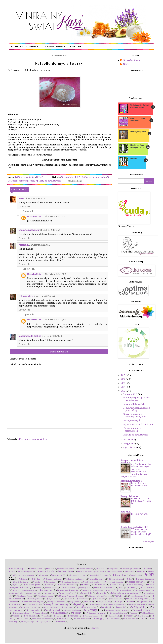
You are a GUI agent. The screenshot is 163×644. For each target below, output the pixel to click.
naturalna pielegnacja (138, 599)
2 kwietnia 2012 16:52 (50, 230)
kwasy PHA (85, 588)
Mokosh (120, 596)
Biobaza (130, 571)
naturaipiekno (26, 296)
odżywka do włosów (57, 602)
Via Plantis (23, 619)
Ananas (101, 569)
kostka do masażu (67, 585)
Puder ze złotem (73, 610)
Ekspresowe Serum (53, 579)
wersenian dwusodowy (43, 619)
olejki (131, 602)
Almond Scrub (36, 569)
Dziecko (24, 579)
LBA (121, 588)
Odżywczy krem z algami (33, 602)
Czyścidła (68, 177)
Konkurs (49, 585)
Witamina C (63, 619)
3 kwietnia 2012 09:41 (55, 320)
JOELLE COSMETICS (137, 582)
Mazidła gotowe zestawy (125, 593)
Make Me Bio (147, 588)
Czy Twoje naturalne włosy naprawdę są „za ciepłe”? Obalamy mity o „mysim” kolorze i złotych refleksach (136, 471)
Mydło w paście (54, 599)
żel (144, 619)
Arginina (113, 569)
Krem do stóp (116, 585)
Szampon (73, 616)
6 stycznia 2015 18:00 (52, 336)
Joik (152, 582)
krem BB (100, 585)
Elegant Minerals (115, 579)
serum (77, 613)
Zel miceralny (113, 619)
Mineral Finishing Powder (70, 596)
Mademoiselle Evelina (30, 336)
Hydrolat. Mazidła (114, 582)
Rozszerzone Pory (21, 613)
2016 (123, 379)
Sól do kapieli (31, 616)
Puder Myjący (34, 610)
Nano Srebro (83, 599)
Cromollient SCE (78, 575)
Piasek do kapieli (137, 604)
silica (16, 616)
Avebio (147, 569)
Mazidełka (87, 593)
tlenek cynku (143, 616)
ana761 (126, 64)
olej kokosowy (104, 602)
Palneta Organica (32, 604)
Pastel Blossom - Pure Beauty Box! (139, 484)
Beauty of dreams (129, 496)
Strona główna (25, 46)
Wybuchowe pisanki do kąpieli (139, 424)
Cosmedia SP (58, 575)
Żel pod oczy (27, 622)
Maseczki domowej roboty (119, 590)
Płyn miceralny (51, 607)
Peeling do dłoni (97, 604)
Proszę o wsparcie (140, 514)
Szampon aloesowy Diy (93, 616)
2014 (123, 387)
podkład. (106, 607)
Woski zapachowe (82, 619)
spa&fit (46, 616)
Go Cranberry (50, 582)
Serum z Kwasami (96, 613)
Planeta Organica (30, 607)
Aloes (50, 569)
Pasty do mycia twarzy (49, 181)
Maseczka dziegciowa (92, 590)
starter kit (59, 616)
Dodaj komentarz (59, 352)
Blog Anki (126, 512)
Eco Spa (36, 579)
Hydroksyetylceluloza (70, 582)
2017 (123, 375)
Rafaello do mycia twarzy (136, 435)
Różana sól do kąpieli (134, 404)
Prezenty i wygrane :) (138, 132)
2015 (123, 383)
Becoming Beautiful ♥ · (132, 481)
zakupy (98, 619)
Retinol (126, 610)
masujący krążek (68, 593)
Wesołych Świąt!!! (132, 421)
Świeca (128, 616)
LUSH (132, 587)
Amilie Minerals (86, 569)
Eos (129, 579)
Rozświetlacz (40, 613)
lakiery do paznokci (104, 588)
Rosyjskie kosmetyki (144, 610)
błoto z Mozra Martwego (24, 575)
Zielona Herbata (131, 619)
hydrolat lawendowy (92, 582)
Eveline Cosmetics (145, 579)
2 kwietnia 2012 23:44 (44, 296)
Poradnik (122, 607)
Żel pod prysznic (45, 622)
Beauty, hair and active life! (134, 527)
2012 (123, 391)
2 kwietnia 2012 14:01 (35, 198)
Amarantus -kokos (66, 569)
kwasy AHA (69, 588)
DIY (78, 177)
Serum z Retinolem (118, 613)
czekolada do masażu (99, 575)
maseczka (46, 590)
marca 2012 (129, 440)
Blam (151, 571)
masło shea (50, 593)
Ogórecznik (75, 602)
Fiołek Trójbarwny (21, 582)
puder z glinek (53, 610)
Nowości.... (134, 158)
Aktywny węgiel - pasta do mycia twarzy (136, 399)
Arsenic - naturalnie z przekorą (132, 461)
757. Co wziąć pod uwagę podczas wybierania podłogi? (141, 532)
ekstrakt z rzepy (96, 579)
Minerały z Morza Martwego (100, 596)
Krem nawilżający (135, 585)
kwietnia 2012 (131, 394)
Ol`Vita (89, 602)
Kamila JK (24, 245)
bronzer (43, 575)
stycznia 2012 (130, 447)
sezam (134, 613)
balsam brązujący (26, 571)
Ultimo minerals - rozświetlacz (132, 430)
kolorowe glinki (32, 585)
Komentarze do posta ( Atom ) (34, 439)
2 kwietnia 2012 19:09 (55, 274)
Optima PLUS (145, 602)
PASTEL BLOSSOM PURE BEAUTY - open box (141, 501)
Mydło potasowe (36, 599)
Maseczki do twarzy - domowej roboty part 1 (135, 415)
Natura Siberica (116, 599)
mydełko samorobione (139, 596)
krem (86, 585)
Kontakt (77, 46)
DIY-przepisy (54, 46)
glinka (37, 582)
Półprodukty (139, 607)
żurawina (60, 622)
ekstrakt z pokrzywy (75, 579)
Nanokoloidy (99, 599)
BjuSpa (141, 571)
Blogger (95, 628)
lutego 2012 (129, 444)
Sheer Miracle (148, 613)
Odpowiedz (24, 207)
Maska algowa (143, 590)
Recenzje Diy (112, 610)
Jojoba (16, 585)
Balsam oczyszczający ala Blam (91, 571)
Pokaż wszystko (148, 542)
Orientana (15, 604)
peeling (79, 604)
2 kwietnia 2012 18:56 (40, 245)
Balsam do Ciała (46, 571)
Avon (12, 571)
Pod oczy (67, 607)
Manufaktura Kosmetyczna (25, 590)
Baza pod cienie (115, 571)
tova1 (21, 198)
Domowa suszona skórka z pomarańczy (136, 409)
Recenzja (91, 610)
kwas (39, 588)
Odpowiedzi (29, 211)
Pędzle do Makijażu (117, 604)
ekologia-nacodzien (29, 230)
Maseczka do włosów (94, 177)
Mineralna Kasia (34, 217)
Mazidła (102, 593)
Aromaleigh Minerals (131, 569)
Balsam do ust (66, 571)
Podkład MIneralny (87, 607)
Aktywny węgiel (17, 569)
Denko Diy (136, 575)
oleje (119, 602)
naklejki (69, 599)
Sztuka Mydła (114, 616)
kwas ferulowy (52, 588)
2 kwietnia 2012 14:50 (55, 216)
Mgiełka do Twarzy (24, 596)
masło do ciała (34, 593)
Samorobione (59, 613)
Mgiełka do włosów (45, 596)
